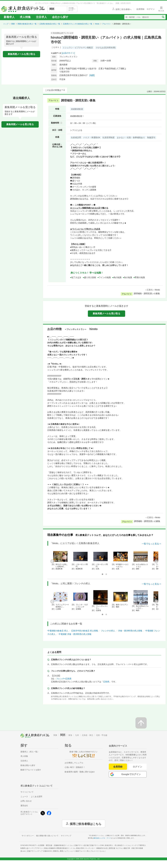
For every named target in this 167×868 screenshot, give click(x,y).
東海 (70, 735)
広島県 (106, 682)
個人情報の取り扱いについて (47, 836)
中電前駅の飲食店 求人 (58, 631)
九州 (77, 735)
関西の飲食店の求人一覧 (27, 24)
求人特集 (25, 17)
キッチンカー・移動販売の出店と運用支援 (104, 848)
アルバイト (107, 24)
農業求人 (60, 851)
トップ (6, 24)
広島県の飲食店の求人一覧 (50, 24)
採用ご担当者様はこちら (86, 824)
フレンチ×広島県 (64, 679)
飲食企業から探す (28, 765)
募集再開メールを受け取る (22, 54)
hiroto (97, 24)
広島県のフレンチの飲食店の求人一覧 (78, 24)
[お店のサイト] (68, 53)
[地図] (92, 75)
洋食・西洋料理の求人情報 (130, 631)
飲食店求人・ (118, 845)
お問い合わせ (26, 801)
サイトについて (27, 792)
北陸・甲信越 (102, 735)
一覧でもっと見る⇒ (151, 544)
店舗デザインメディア (39, 851)
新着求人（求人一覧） (30, 752)
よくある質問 (37, 797)
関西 (13, 24)
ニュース (24, 797)
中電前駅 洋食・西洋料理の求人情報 (75, 634)
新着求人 (9, 17)
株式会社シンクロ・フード (102, 838)
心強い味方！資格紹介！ (75, 767)
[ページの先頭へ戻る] (141, 723)
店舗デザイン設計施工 (89, 845)
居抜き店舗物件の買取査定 (64, 848)
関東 (55, 735)
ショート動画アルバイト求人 (87, 851)
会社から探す (60, 17)
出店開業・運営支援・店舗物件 (55, 845)
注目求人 (41, 17)
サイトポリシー (28, 836)
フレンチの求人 (108, 631)
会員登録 (118, 767)
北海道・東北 (87, 735)
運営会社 (24, 806)
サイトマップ (66, 836)
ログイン (138, 767)
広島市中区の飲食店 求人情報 (85, 631)
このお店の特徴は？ (54, 90)
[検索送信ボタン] (163, 17)
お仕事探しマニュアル (74, 763)
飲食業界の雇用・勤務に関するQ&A (80, 772)
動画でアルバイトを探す (31, 770)
